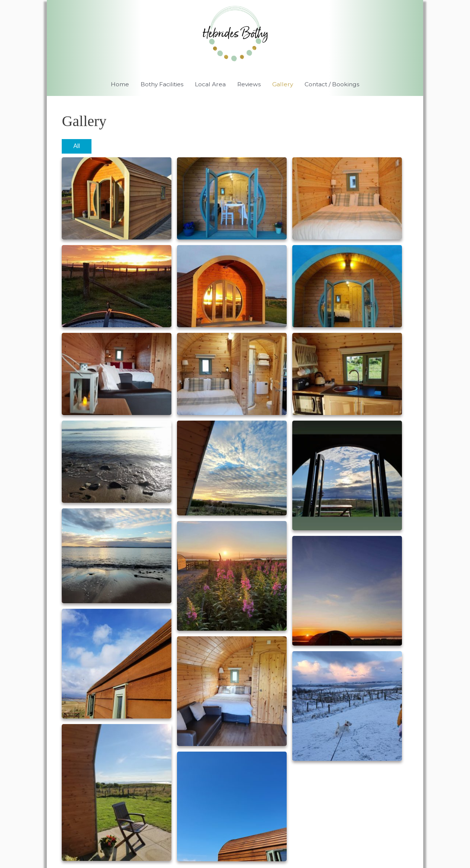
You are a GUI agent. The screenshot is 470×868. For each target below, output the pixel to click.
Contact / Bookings (334, 85)
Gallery (284, 85)
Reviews (249, 85)
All (77, 147)
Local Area (210, 85)
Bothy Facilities (160, 85)
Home (117, 85)
